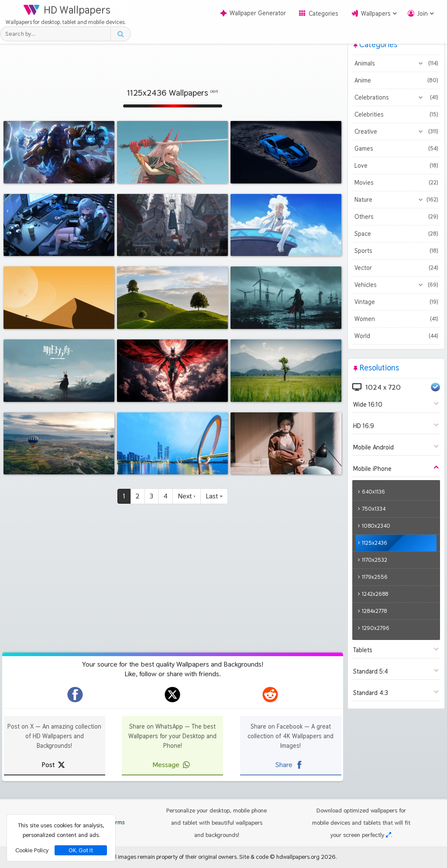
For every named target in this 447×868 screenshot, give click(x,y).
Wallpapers (376, 14)
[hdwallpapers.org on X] (172, 695)
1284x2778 (374, 611)
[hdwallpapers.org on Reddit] (270, 695)
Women (396, 319)
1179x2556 (375, 577)
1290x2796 (376, 628)
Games (396, 149)
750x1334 (374, 509)
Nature (396, 200)
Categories (323, 14)
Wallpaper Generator (253, 13)
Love (396, 166)
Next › (187, 496)
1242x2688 (375, 594)
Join (423, 14)
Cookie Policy (32, 850)
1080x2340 (376, 526)
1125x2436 (375, 543)
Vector (396, 268)
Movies (396, 183)
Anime (396, 80)
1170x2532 (375, 560)
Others (396, 217)
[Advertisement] (172, 55)
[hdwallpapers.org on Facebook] (75, 695)
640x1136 (373, 492)
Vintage (396, 302)
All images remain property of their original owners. (174, 857)
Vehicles (396, 285)
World (396, 336)
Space (396, 234)
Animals (396, 63)
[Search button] (120, 34)
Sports (396, 251)
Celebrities (396, 114)
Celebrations (396, 97)
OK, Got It (81, 850)
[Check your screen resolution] (389, 835)
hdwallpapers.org (298, 857)
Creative (396, 131)
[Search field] (58, 34)
